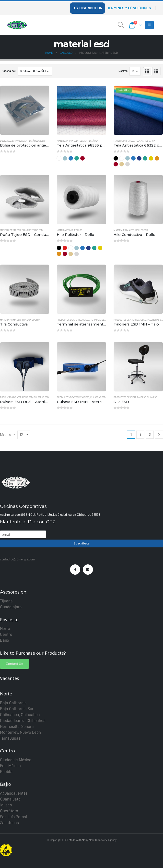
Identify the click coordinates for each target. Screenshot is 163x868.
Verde (77, 158)
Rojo (65, 248)
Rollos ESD (142, 230)
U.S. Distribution (87, 8)
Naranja (157, 158)
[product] (25, 110)
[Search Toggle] (121, 25)
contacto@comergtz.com (17, 559)
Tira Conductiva (31, 320)
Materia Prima (65, 230)
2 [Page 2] (140, 435)
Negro (116, 158)
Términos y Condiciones (129, 8)
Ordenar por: (9, 71)
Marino (139, 158)
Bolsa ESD (6, 141)
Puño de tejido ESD (32, 230)
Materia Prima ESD (67, 141)
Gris (128, 164)
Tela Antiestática (88, 141)
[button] (14, 664)
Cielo (65, 158)
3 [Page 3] (150, 435)
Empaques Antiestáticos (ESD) (29, 141)
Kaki (122, 164)
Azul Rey (71, 158)
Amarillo (151, 158)
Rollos (78, 230)
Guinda (82, 158)
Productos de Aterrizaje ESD (73, 320)
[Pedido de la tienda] (35, 71)
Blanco (59, 158)
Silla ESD (152, 397)
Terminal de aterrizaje (103, 320)
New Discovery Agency (103, 840)
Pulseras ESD (41, 397)
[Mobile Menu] (149, 25)
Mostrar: (123, 71)
